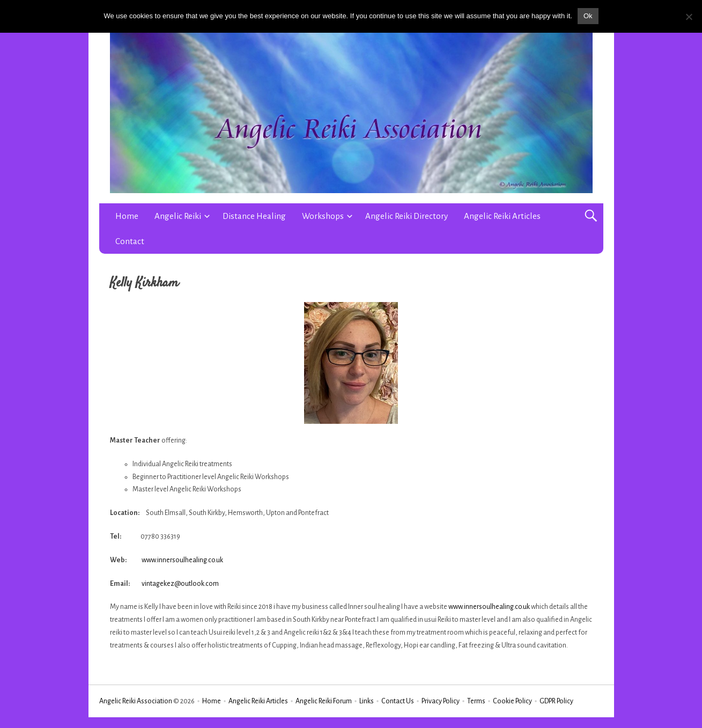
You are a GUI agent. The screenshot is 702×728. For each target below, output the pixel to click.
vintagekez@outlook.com (180, 584)
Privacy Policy (441, 701)
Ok (588, 16)
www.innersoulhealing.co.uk (182, 560)
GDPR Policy (556, 701)
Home (127, 216)
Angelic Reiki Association (136, 701)
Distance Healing (254, 216)
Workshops (323, 216)
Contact (130, 241)
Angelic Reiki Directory (407, 216)
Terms (476, 701)
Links (367, 701)
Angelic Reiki (178, 216)
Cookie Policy (512, 701)
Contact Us (398, 701)
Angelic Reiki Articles (502, 216)
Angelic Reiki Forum (324, 701)
